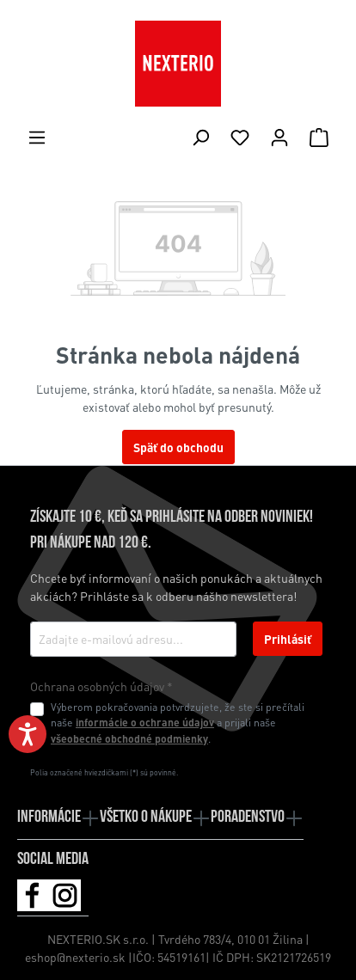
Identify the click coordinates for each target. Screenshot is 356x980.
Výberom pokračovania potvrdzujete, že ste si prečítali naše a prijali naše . (178, 723)
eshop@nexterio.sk (77, 957)
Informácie (49, 818)
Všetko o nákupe (146, 818)
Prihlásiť (288, 639)
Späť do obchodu (178, 447)
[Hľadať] (200, 137)
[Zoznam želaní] (240, 137)
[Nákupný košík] (319, 137)
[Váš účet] (279, 137)
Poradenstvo (248, 818)
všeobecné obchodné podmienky (129, 738)
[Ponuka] (37, 137)
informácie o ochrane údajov (145, 722)
